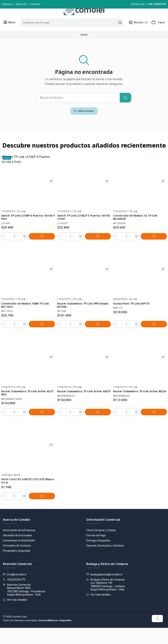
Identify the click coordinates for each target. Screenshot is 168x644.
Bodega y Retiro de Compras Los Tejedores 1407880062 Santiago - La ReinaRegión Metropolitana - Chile (106, 601)
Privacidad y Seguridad (17, 567)
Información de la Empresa (19, 546)
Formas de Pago (96, 551)
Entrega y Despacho (98, 557)
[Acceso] (141, 31)
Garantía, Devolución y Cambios (105, 562)
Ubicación (21, 4)
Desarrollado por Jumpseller (55, 636)
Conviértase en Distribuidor (19, 557)
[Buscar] (125, 106)
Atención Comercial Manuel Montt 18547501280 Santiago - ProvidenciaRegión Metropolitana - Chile (24, 606)
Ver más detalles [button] (15, 616)
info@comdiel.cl (15, 591)
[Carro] (159, 31)
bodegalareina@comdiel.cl (104, 591)
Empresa (7, 4)
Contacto (35, 4)
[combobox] (73, 31)
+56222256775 (14, 596)
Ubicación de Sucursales (17, 551)
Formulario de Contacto (17, 562)
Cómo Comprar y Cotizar (101, 546)
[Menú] (9, 31)
